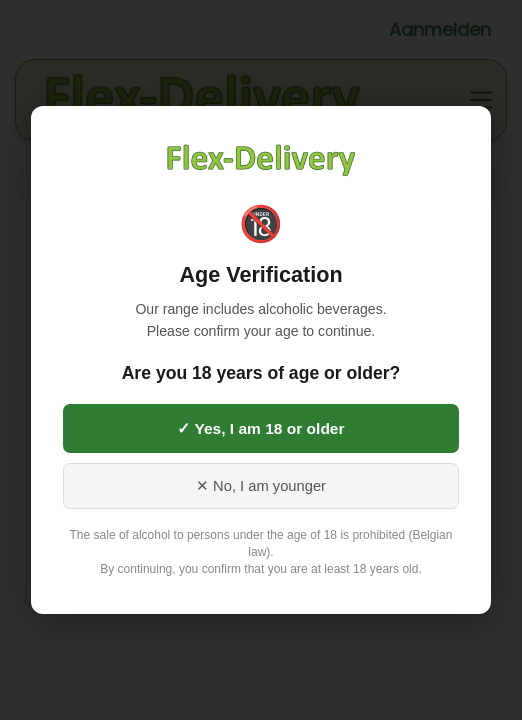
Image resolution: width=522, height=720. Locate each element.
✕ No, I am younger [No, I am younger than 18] (261, 486)
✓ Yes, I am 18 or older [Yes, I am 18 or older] (260, 428)
